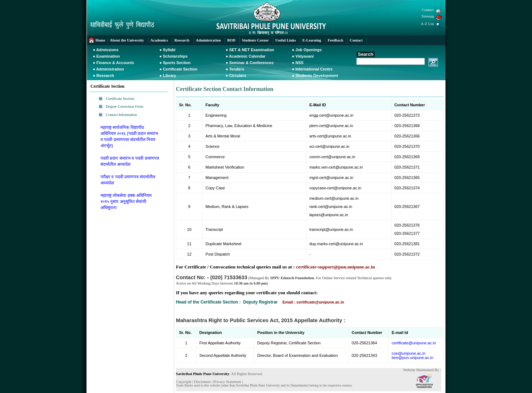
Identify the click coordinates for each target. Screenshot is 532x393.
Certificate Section (180, 69)
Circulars (238, 76)
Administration (110, 69)
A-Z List (427, 24)
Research (105, 76)
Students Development (317, 76)
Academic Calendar (247, 56)
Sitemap (428, 16)
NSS (299, 63)
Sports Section (177, 63)
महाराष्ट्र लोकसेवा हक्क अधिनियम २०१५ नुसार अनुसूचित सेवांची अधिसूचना (126, 202)
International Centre (314, 69)
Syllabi (169, 50)
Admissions (107, 50)
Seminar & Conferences (251, 63)
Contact (428, 10)
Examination (108, 56)
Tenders (237, 69)
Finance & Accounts (115, 63)
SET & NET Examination (252, 50)
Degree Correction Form (125, 106)
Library (169, 76)
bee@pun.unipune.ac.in (412, 358)
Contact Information (121, 115)
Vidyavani (304, 56)
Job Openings (308, 50)
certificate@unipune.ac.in (414, 343)
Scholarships (175, 56)
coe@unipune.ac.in (408, 353)
